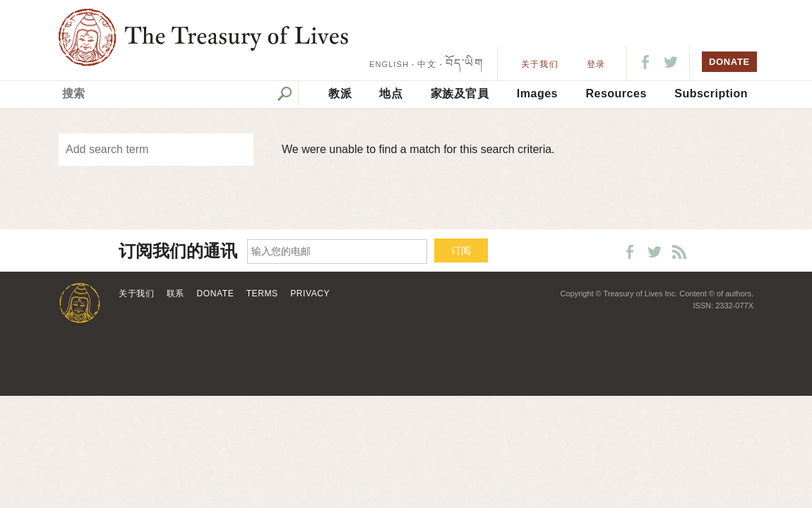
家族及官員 (460, 93)
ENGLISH (389, 64)
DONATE (729, 62)
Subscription (711, 93)
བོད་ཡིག (464, 63)
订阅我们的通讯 (178, 252)
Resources (616, 93)
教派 (340, 93)
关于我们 (540, 64)
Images (537, 93)
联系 (175, 294)
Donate (216, 294)
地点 (391, 93)
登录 (596, 64)
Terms (262, 294)
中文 (426, 64)
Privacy (310, 294)
